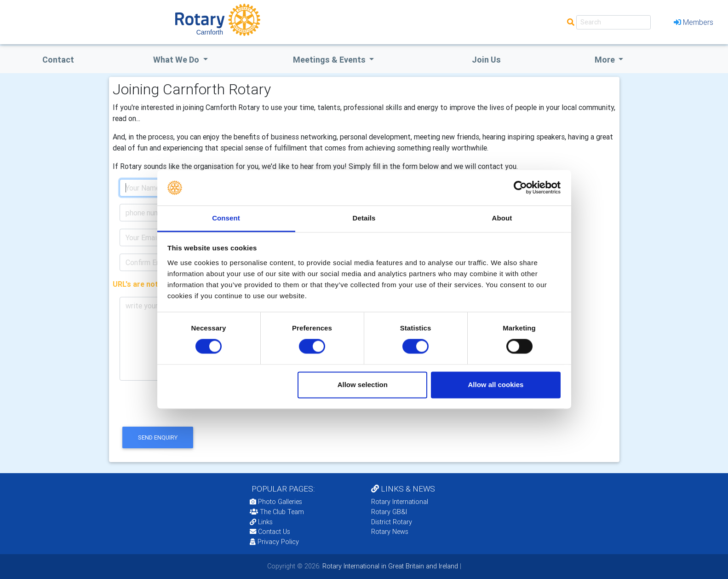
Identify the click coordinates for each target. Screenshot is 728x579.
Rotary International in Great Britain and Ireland (389, 566)
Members (694, 22)
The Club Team (277, 512)
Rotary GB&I (389, 512)
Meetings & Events (330, 60)
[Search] (613, 22)
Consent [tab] (226, 218)
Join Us (486, 60)
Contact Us (270, 532)
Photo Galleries (276, 502)
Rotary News (390, 532)
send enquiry (158, 437)
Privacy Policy (274, 542)
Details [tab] (364, 218)
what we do (177, 60)
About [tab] (502, 218)
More (606, 60)
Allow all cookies (496, 385)
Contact (58, 60)
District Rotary (392, 522)
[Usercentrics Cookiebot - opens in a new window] (520, 188)
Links (261, 522)
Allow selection (363, 385)
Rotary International (400, 502)
